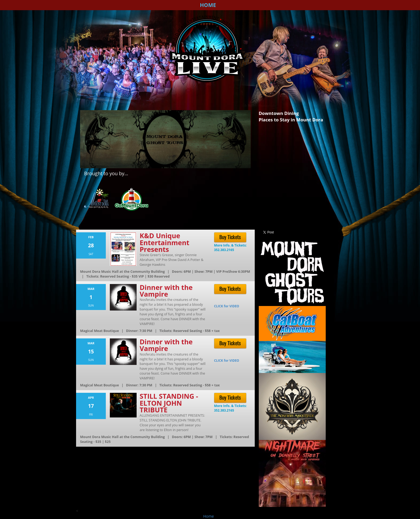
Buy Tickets (231, 238)
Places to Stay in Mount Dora (291, 120)
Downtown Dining (279, 113)
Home (208, 5)
